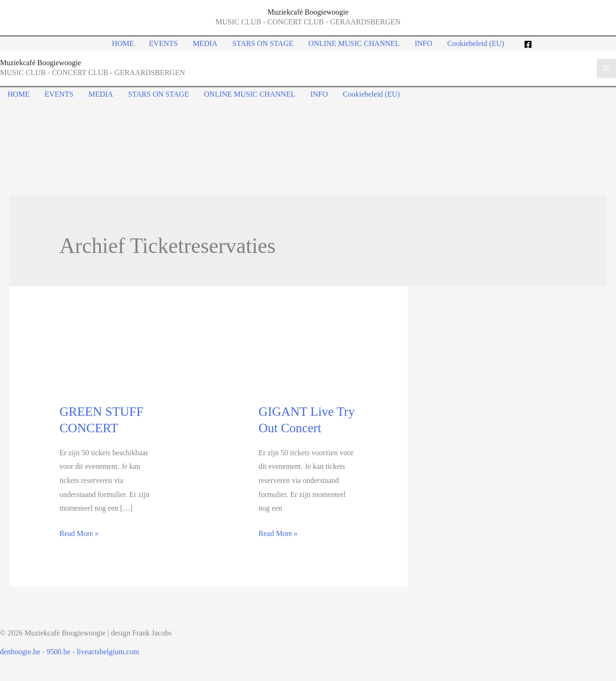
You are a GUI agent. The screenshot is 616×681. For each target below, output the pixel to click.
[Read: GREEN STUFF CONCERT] (109, 358)
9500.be (58, 652)
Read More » (79, 534)
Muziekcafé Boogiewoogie (308, 12)
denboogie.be (20, 652)
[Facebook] (528, 44)
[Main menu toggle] (606, 68)
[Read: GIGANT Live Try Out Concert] (308, 358)
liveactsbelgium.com (108, 652)
